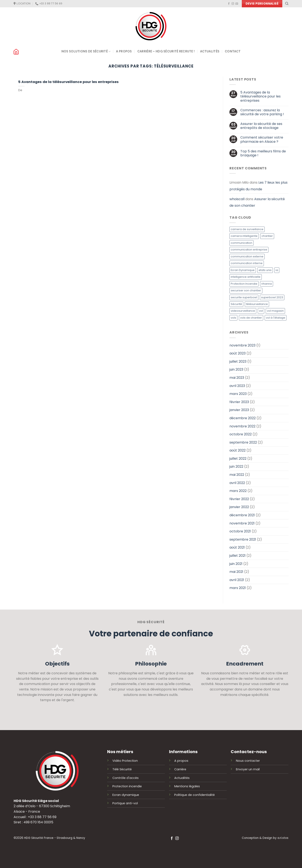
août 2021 (237, 548)
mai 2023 (237, 378)
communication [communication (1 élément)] (241, 243)
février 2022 (239, 499)
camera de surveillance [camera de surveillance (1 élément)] (247, 229)
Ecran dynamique (126, 795)
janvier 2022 (239, 507)
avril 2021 (237, 580)
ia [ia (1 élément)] (277, 270)
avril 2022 (237, 483)
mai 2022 (237, 475)
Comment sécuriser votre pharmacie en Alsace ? (262, 140)
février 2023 (239, 402)
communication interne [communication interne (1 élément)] (247, 263)
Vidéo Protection (125, 761)
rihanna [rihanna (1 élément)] (267, 284)
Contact (233, 51)
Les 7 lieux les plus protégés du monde (258, 186)
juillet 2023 (238, 361)
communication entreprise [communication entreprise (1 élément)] (249, 250)
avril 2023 (237, 386)
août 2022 (238, 451)
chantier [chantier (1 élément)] (267, 236)
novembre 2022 (242, 426)
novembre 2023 (242, 345)
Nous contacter (248, 761)
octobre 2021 (240, 531)
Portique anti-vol (125, 803)
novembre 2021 (242, 523)
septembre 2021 (243, 539)
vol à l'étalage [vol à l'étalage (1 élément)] (276, 318)
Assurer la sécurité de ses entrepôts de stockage (261, 126)
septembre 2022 (243, 442)
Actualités (210, 51)
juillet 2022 (238, 459)
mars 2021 (238, 588)
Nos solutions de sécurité (86, 51)
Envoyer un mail (248, 769)
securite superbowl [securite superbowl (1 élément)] (244, 297)
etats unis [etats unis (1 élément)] (265, 270)
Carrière (180, 769)
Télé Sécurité (122, 769)
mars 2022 (238, 491)
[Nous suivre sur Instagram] (233, 4)
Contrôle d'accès (126, 778)
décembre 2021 (242, 515)
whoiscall (237, 199)
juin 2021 (236, 564)
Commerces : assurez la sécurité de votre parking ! (262, 112)
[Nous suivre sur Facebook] (229, 4)
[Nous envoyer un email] (237, 4)
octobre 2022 (241, 434)
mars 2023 (238, 394)
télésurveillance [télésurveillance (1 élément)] (257, 304)
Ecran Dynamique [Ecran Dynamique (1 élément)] (243, 270)
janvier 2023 (239, 410)
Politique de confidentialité (195, 795)
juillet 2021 (238, 556)
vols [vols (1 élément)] (233, 318)
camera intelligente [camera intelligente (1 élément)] (244, 236)
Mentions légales (187, 786)
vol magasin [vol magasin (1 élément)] (275, 311)
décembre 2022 (243, 418)
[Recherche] (287, 4)
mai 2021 (236, 572)
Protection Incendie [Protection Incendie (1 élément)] (244, 284)
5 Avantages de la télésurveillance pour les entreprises (68, 82)
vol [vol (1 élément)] (261, 311)
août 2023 (238, 354)
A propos (124, 51)
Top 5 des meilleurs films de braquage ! (263, 153)
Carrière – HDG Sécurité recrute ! (166, 51)
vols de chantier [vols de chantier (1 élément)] (251, 318)
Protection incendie (127, 786)
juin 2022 (236, 467)
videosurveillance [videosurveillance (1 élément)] (243, 311)
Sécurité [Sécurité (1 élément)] (236, 304)
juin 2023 (236, 370)
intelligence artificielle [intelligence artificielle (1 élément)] (246, 277)
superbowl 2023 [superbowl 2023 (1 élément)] (272, 297)
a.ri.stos (283, 838)
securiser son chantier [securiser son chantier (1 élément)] (246, 290)
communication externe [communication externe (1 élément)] (247, 256)
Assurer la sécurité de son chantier (257, 202)
